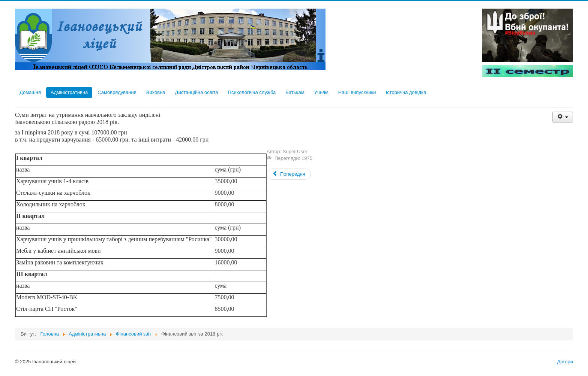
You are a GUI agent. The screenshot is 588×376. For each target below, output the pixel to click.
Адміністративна (69, 92)
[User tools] (563, 117)
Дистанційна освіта (197, 92)
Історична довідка (406, 92)
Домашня (30, 92)
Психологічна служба (252, 92)
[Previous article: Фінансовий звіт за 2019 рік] (289, 174)
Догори (565, 362)
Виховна (156, 92)
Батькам (295, 92)
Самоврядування (117, 92)
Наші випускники (357, 92)
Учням (321, 92)
